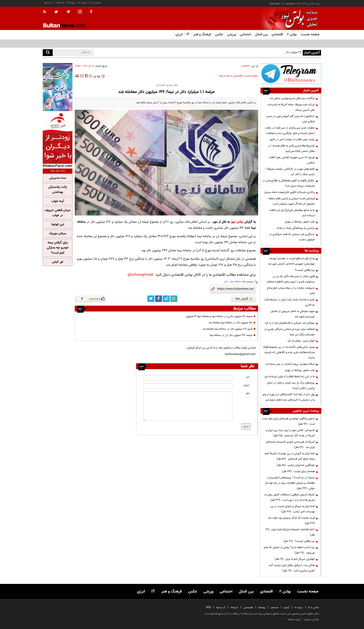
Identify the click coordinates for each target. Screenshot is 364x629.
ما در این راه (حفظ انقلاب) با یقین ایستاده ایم (290, 377)
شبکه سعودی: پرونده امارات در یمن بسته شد (290, 364)
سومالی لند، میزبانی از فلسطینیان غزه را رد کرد (290, 323)
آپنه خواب (58, 201)
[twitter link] (151, 299)
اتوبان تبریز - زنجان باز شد (301, 341)
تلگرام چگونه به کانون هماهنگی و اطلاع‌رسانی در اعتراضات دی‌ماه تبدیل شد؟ (289, 183)
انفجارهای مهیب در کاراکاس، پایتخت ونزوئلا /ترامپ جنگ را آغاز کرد (290, 172)
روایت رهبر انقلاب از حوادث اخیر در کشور (292, 139)
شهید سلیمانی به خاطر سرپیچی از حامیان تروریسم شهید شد (293, 314)
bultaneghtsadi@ (140, 275)
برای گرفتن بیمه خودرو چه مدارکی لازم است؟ (58, 248)
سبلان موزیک (58, 234)
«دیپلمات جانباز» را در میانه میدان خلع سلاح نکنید (291, 291)
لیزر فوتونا (58, 225)
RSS (209, 607)
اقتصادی (237, 76)
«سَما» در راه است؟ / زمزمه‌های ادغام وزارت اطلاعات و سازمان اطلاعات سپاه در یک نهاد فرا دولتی (290, 483)
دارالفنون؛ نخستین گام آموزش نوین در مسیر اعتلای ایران (291, 119)
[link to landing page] (298, 18)
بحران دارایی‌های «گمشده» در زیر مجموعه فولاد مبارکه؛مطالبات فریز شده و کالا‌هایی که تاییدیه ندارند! (289, 352)
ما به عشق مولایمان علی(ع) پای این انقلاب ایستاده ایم (292, 213)
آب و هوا (49, 3)
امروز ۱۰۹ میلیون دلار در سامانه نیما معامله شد (227, 329)
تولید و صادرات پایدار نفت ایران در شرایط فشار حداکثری (289, 302)
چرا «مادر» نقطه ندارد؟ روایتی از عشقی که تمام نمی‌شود (289, 550)
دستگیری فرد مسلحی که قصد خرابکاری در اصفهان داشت (292, 237)
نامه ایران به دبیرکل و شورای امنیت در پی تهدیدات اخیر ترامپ (293, 509)
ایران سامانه (294, 619)
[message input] (188, 406)
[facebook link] (159, 299)
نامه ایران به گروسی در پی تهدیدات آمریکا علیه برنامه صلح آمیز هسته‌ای (290, 456)
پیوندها (71, 3)
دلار (226, 282)
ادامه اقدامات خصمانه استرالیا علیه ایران (290, 532)
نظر (248, 393)
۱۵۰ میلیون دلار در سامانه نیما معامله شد (231, 323)
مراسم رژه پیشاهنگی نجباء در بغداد (296, 228)
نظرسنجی (248, 607)
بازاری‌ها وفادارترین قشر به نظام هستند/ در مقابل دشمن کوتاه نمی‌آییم (291, 148)
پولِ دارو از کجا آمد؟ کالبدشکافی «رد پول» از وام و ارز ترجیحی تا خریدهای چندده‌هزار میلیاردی (289, 397)
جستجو (275, 607)
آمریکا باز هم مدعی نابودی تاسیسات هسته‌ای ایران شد (290, 445)
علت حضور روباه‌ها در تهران (300, 222)
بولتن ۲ (292, 35)
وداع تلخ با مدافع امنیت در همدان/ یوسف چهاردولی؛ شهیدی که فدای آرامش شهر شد (291, 261)
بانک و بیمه (225, 76)
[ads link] (291, 74)
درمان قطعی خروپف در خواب (58, 213)
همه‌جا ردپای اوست (298, 471)
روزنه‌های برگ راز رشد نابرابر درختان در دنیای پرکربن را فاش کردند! (291, 386)
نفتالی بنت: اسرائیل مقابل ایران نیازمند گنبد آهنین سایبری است (292, 568)
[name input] (188, 378)
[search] (48, 53)
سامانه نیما (236, 282)
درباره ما (83, 3)
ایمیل (246, 385)
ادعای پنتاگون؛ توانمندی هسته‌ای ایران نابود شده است (289, 421)
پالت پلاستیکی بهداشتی (58, 190)
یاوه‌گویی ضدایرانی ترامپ (296, 465)
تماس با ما (96, 3)
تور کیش (58, 262)
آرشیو (287, 607)
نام (248, 377)
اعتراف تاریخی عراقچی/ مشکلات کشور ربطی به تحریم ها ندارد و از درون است (290, 497)
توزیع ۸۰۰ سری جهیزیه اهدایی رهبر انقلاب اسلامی (292, 160)
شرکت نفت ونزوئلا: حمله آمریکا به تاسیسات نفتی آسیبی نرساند (291, 107)
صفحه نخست (310, 35)
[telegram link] (166, 299)
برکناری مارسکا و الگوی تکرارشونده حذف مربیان (289, 192)
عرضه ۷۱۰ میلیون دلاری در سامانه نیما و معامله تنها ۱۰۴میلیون (219, 316)
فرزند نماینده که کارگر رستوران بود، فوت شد (291, 521)
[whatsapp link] (174, 299)
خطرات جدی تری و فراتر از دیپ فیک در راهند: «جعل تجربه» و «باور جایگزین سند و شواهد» (290, 131)
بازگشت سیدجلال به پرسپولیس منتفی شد (292, 98)
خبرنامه (60, 3)
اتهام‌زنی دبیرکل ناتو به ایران (295, 559)
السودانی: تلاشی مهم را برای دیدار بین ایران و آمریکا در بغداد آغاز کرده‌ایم (290, 433)
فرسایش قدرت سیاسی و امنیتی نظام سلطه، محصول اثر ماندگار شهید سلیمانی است (291, 201)
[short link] (236, 289)
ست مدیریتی (58, 178)
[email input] (188, 386)
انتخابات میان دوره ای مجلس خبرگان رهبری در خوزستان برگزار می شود (289, 332)
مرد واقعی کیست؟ (305, 270)
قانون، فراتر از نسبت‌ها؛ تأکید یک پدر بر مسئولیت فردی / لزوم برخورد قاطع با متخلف (291, 279)
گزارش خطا (244, 299)
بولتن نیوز (237, 222)
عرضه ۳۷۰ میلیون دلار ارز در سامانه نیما (231, 335)
